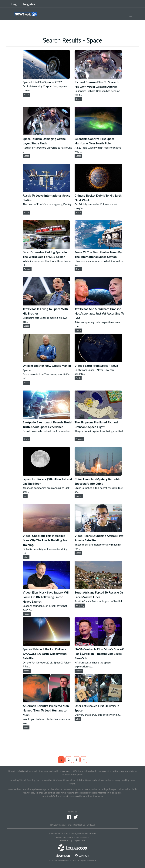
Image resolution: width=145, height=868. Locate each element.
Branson (79, 439)
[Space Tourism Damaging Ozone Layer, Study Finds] (46, 134)
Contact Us (80, 825)
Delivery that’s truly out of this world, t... (98, 715)
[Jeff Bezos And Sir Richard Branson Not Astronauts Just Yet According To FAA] (98, 304)
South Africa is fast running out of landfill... (99, 601)
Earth (78, 378)
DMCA (90, 825)
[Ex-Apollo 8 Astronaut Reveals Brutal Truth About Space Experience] (46, 418)
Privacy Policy (58, 825)
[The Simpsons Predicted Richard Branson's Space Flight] (98, 418)
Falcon (27, 614)
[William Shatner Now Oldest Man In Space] (46, 361)
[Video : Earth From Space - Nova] (98, 361)
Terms (69, 825)
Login (15, 4)
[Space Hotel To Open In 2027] (46, 77)
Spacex (79, 671)
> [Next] (84, 759)
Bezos (26, 326)
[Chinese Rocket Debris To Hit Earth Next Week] (98, 191)
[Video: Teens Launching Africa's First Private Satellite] (98, 531)
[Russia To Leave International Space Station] (46, 191)
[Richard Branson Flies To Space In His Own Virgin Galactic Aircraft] (98, 77)
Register (29, 4)
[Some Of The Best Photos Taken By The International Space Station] (98, 248)
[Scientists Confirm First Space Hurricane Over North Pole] (98, 134)
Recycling (80, 605)
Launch (79, 496)
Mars (26, 557)
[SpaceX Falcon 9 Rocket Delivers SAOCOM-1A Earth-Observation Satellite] (46, 644)
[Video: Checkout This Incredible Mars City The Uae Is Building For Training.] (46, 531)
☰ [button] (131, 15)
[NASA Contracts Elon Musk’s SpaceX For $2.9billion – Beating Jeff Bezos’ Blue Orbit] (98, 644)
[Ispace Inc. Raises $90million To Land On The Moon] (46, 474)
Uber (78, 719)
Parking (27, 269)
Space (26, 95)
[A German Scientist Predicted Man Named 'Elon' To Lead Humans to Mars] (46, 701)
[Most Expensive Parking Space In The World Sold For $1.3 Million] (46, 248)
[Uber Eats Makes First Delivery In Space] (98, 701)
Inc (25, 496)
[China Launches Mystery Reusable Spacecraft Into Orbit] (98, 474)
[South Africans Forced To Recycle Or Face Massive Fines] (98, 588)
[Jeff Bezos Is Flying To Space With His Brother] (46, 304)
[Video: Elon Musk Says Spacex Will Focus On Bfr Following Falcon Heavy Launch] (46, 588)
